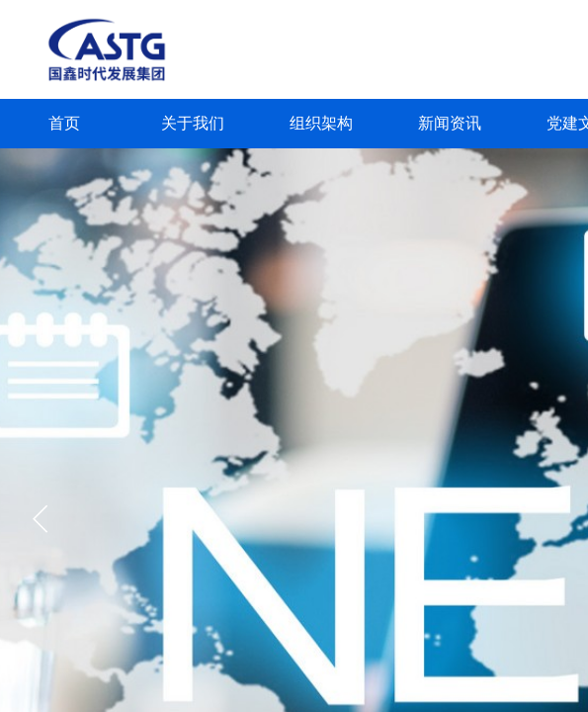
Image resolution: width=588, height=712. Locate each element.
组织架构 (321, 123)
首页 (64, 123)
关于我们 (193, 123)
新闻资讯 (450, 123)
